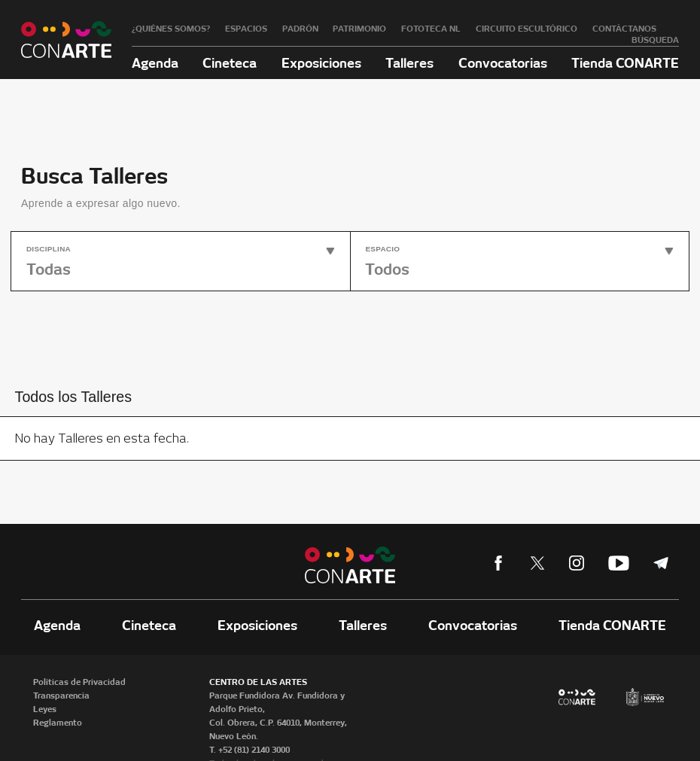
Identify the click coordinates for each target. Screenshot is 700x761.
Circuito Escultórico (527, 29)
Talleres (409, 63)
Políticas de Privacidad (79, 682)
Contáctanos (624, 29)
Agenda (155, 63)
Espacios (246, 29)
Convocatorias (503, 63)
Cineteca (230, 63)
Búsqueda (655, 40)
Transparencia (61, 696)
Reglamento (58, 723)
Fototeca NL (431, 29)
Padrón (300, 29)
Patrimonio (359, 29)
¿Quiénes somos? (171, 29)
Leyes (45, 709)
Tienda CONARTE (625, 63)
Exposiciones (321, 63)
